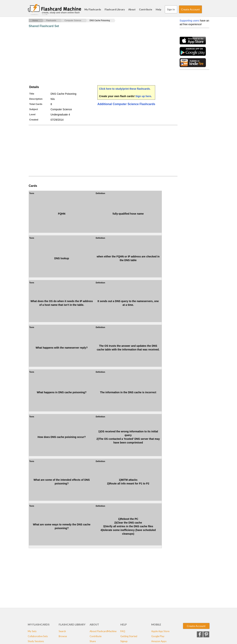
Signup (124, 641)
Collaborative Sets (38, 636)
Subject (34, 109)
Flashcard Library (115, 9)
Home (35, 20)
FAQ (123, 631)
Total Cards (36, 104)
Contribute (146, 9)
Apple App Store (160, 631)
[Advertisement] (96, 57)
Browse (63, 636)
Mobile (156, 624)
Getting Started (129, 636)
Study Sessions (36, 641)
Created (34, 120)
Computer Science (73, 20)
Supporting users (189, 21)
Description (36, 99)
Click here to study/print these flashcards (125, 89)
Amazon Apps (159, 641)
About (132, 9)
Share (93, 641)
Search (206, 9)
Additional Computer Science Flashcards (126, 104)
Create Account (190, 9)
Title (32, 94)
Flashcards (51, 20)
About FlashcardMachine (103, 631)
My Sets (32, 631)
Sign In (171, 9)
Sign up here (143, 96)
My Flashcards (93, 9)
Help (158, 9)
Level (32, 114)
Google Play (158, 636)
